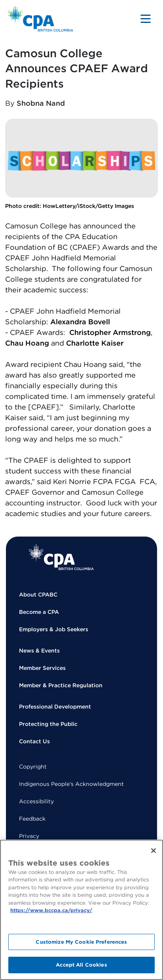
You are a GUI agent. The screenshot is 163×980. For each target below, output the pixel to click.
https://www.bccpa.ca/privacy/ (51, 910)
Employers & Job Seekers (54, 629)
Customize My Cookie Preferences (81, 942)
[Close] (154, 851)
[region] (81, 910)
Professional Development (55, 707)
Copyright (33, 767)
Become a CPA (39, 612)
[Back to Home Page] (41, 19)
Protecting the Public (48, 724)
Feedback (32, 819)
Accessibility (36, 801)
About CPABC (38, 595)
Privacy (29, 836)
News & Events (39, 651)
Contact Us (34, 741)
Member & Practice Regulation (61, 685)
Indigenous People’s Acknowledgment (71, 784)
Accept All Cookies (81, 965)
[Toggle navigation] (146, 19)
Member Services (42, 668)
